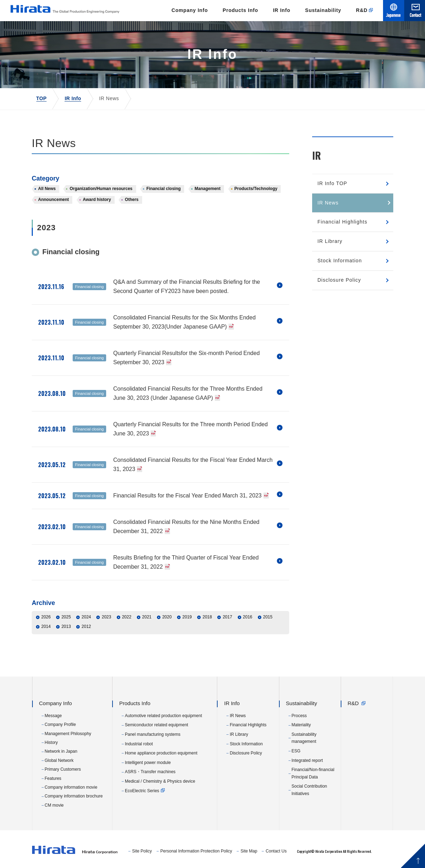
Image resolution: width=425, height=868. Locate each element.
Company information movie (71, 787)
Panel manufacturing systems (153, 734)
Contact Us (276, 851)
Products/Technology (256, 189)
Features (53, 778)
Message (53, 716)
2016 (248, 617)
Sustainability (323, 10)
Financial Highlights (342, 222)
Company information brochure (74, 796)
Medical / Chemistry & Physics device (160, 781)
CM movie (54, 805)
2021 (147, 617)
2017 (227, 617)
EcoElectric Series (142, 791)
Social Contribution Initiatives (309, 790)
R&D (362, 10)
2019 (187, 617)
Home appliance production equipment (161, 753)
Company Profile (60, 725)
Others (132, 200)
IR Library (330, 241)
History (51, 742)
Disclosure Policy (339, 280)
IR (317, 155)
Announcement (53, 200)
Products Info (240, 10)
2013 (66, 626)
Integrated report (307, 760)
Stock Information (340, 261)
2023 (106, 617)
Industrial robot (139, 744)
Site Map (249, 851)
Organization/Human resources (101, 189)
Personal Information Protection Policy (196, 851)
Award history (97, 200)
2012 (86, 626)
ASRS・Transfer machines (150, 772)
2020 (167, 617)
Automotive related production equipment (163, 716)
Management (208, 189)
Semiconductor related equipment (156, 725)
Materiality (301, 725)
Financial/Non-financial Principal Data (313, 773)
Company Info (190, 10)
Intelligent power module (148, 763)
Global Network (59, 760)
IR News (328, 203)
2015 (268, 617)
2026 (46, 617)
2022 (127, 617)
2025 (66, 617)
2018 (207, 617)
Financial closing (163, 189)
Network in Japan (61, 751)
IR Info (282, 10)
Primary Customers (63, 769)
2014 (46, 626)
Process (299, 716)
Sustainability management (304, 738)
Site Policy (142, 851)
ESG (296, 751)
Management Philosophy (68, 734)
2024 (86, 617)
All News (47, 189)
